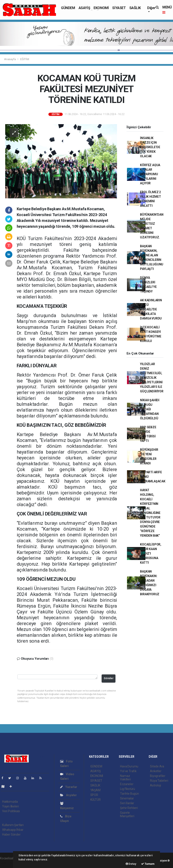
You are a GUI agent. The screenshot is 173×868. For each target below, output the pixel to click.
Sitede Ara (157, 766)
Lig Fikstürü (128, 789)
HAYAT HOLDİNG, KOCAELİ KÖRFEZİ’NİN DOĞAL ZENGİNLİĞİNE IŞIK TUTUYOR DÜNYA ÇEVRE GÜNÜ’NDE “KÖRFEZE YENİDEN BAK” (150, 513)
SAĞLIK (135, 8)
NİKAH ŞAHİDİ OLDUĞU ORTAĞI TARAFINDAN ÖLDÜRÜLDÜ (150, 409)
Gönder (109, 678)
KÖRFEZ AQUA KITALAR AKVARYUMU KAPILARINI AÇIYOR (150, 174)
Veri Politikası (11, 811)
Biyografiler (158, 776)
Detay (131, 864)
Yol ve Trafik (128, 771)
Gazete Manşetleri (127, 814)
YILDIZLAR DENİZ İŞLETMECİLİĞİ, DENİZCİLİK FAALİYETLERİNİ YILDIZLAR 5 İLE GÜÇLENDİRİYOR (152, 378)
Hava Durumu (129, 766)
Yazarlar (69, 787)
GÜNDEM (68, 8)
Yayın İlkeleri (10, 806)
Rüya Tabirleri (159, 781)
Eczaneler (127, 784)
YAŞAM (95, 790)
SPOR (94, 795)
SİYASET (119, 8)
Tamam (148, 864)
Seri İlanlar (127, 803)
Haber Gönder (11, 834)
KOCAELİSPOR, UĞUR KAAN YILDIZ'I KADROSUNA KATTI (151, 554)
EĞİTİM (25, 59)
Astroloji (155, 785)
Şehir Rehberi (129, 808)
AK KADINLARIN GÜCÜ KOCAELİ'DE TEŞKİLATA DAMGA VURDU (151, 309)
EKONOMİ (101, 8)
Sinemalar (127, 798)
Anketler (156, 771)
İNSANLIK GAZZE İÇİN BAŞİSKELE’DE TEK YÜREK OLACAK (150, 147)
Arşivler (68, 795)
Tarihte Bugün (129, 794)
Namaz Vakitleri (125, 778)
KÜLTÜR (96, 800)
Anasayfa (10, 59)
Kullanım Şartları (13, 825)
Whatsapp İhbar (13, 830)
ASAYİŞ (84, 8)
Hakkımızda (10, 802)
